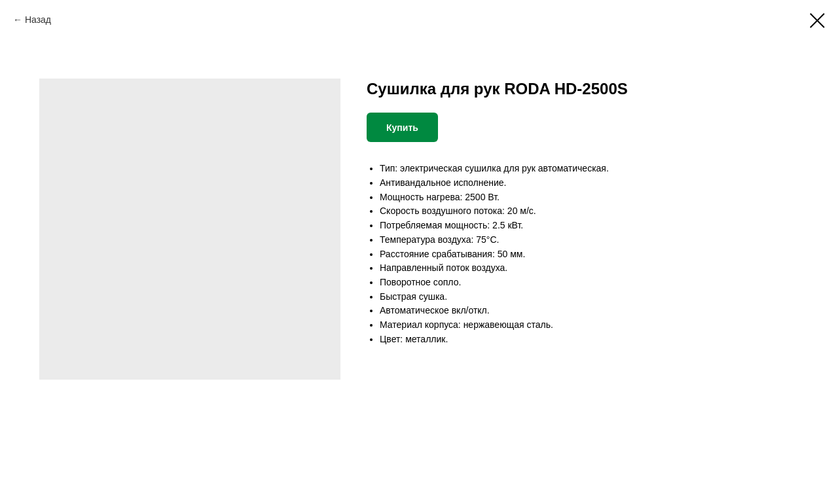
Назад (38, 20)
